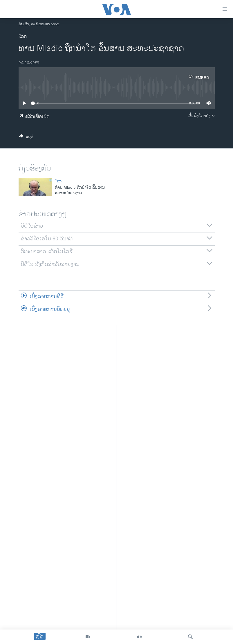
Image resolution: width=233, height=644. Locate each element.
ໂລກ (23, 37)
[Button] (26, 138)
